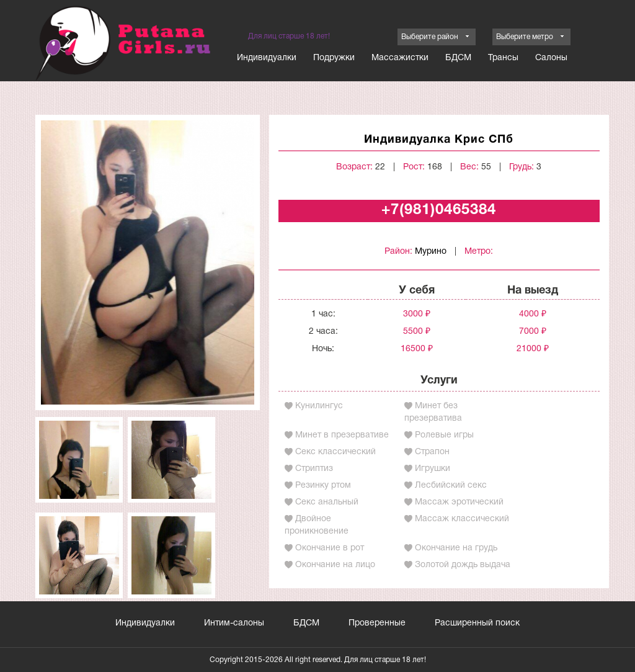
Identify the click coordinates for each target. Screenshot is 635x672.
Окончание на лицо (335, 565)
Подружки (334, 58)
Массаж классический (462, 519)
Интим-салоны (234, 623)
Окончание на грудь (456, 548)
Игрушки (433, 469)
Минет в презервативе (342, 435)
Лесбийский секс (451, 486)
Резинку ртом (323, 486)
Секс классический (335, 452)
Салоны (551, 58)
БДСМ (458, 58)
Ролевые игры (444, 435)
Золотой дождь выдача (463, 565)
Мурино (431, 252)
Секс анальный (327, 502)
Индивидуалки (267, 58)
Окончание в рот (330, 548)
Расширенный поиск (477, 623)
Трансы (503, 58)
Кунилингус (319, 406)
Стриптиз (314, 469)
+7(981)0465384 (439, 210)
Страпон (432, 452)
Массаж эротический (459, 502)
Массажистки (400, 58)
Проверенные (377, 623)
